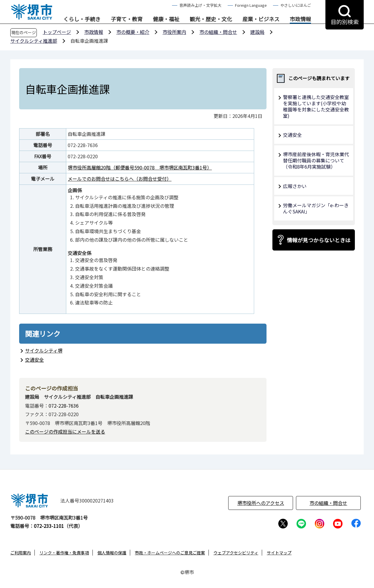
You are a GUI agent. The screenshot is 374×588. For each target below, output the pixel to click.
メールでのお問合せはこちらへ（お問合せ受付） (120, 179)
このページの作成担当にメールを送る (65, 431)
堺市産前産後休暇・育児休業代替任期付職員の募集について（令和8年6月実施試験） (316, 160)
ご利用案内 (21, 553)
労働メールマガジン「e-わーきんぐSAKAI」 (316, 208)
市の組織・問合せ (218, 32)
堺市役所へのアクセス (261, 503)
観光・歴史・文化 (211, 19)
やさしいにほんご (296, 5)
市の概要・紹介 (133, 32)
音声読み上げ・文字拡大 (200, 5)
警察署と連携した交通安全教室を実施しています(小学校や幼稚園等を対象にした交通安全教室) (316, 106)
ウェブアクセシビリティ (236, 553)
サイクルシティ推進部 (34, 41)
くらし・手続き (82, 19)
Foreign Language (251, 5)
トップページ (57, 32)
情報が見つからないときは (319, 240)
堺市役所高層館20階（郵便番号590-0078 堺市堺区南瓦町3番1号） (140, 167)
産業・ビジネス (261, 19)
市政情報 (300, 19)
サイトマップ (279, 553)
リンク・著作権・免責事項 (64, 553)
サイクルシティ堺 (44, 350)
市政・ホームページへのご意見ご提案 (170, 553)
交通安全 (34, 360)
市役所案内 (174, 32)
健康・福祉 (166, 19)
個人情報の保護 (112, 553)
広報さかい (295, 186)
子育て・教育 (127, 19)
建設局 (257, 32)
